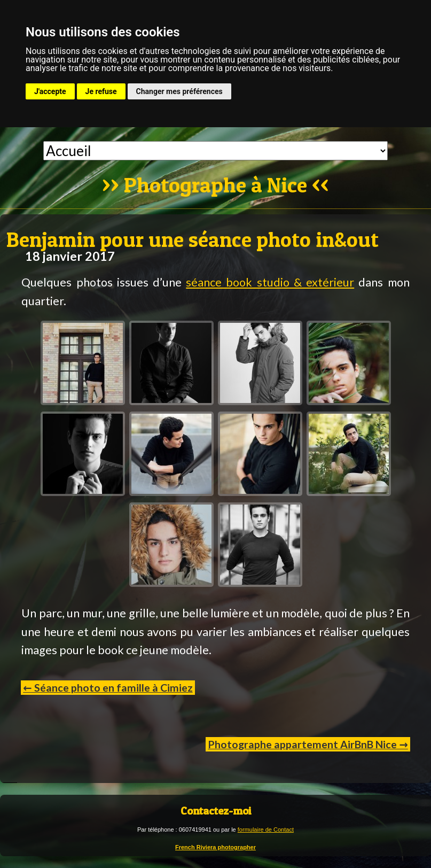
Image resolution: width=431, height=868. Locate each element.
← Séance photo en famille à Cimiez (108, 688)
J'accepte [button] (50, 91)
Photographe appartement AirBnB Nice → (308, 744)
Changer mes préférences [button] (179, 91)
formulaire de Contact (266, 830)
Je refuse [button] (101, 91)
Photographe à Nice (215, 186)
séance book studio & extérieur (270, 282)
